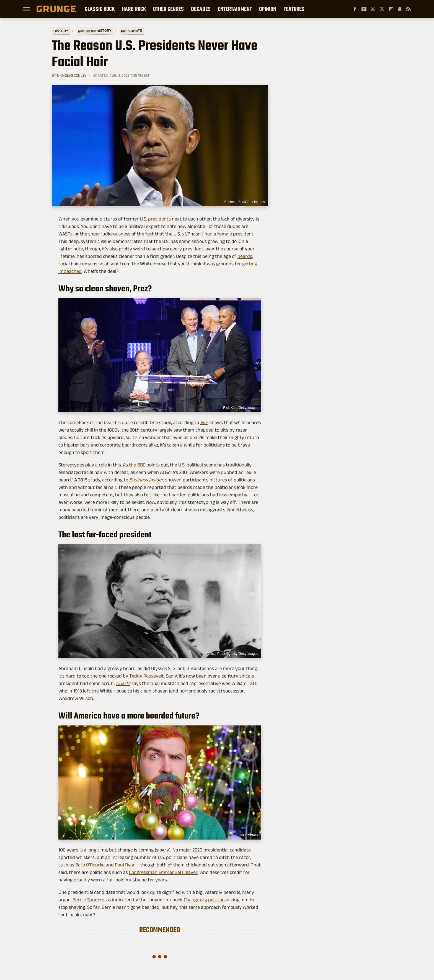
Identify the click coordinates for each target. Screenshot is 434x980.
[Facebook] (355, 9)
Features (294, 9)
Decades (201, 9)
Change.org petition (204, 900)
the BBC (137, 465)
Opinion (268, 9)
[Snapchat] (400, 9)
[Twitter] (382, 9)
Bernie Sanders (88, 900)
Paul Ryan (125, 865)
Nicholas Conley (72, 75)
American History (95, 31)
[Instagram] (373, 9)
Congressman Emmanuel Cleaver (163, 872)
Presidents (131, 31)
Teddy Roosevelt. (147, 676)
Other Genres (168, 9)
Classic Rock (100, 9)
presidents (159, 219)
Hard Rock (134, 9)
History (61, 31)
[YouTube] (364, 9)
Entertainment (235, 9)
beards (245, 256)
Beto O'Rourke (90, 865)
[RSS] (409, 9)
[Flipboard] (391, 9)
